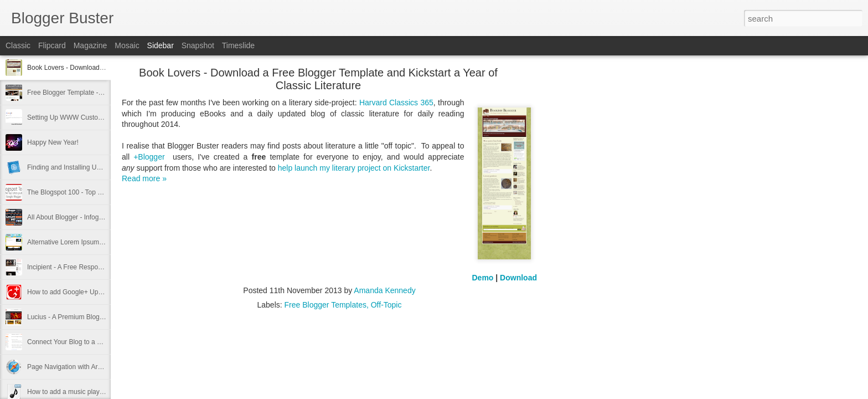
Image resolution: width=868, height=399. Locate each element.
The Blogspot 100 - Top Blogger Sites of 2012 (94, 192)
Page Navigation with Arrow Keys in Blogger (92, 367)
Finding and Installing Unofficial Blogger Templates (101, 167)
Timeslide (238, 45)
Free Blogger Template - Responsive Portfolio (94, 93)
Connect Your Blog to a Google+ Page (83, 342)
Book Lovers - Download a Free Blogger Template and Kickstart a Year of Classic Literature (318, 79)
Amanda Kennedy (384, 290)
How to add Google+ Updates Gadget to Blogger (99, 292)
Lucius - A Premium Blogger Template (82, 317)
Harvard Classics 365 (396, 103)
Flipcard (52, 45)
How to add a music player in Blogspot (84, 392)
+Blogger (149, 157)
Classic (18, 45)
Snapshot (198, 45)
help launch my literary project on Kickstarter (354, 168)
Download (518, 278)
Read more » (144, 178)
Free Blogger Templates (325, 305)
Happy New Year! (53, 142)
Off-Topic (386, 305)
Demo (483, 278)
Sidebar (161, 45)
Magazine (91, 45)
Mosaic (127, 45)
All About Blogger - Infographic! (73, 217)
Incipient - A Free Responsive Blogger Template (97, 267)
